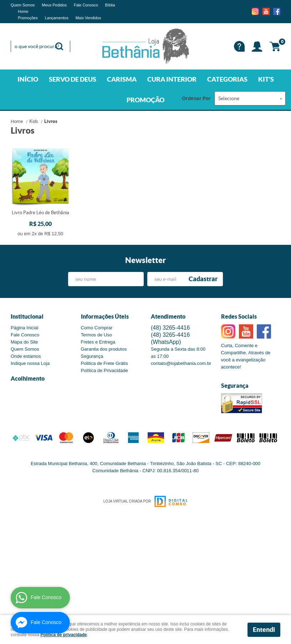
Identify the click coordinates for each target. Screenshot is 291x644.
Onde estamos (26, 356)
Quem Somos (23, 5)
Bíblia (110, 5)
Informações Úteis (105, 316)
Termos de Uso (96, 335)
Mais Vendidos (88, 18)
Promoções (28, 18)
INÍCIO (28, 79)
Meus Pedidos (54, 5)
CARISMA (122, 79)
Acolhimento (28, 378)
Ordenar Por (196, 98)
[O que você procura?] (59, 46)
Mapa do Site (24, 342)
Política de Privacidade (104, 370)
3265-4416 (170, 328)
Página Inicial (24, 328)
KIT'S (266, 79)
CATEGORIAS (227, 79)
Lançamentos (57, 18)
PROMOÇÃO (145, 100)
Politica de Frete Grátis (104, 363)
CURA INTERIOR (172, 79)
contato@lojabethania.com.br (181, 363)
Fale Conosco (86, 5)
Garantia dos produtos (104, 349)
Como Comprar (97, 328)
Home (23, 11)
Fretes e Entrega (98, 342)
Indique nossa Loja (30, 363)
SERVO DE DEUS (73, 79)
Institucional (27, 316)
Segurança (92, 356)
